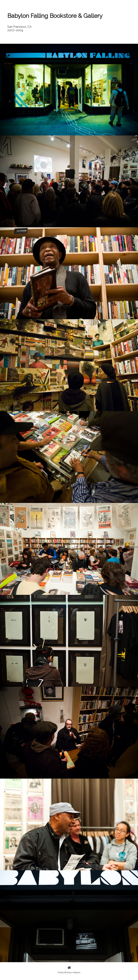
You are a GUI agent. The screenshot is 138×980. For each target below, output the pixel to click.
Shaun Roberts (74, 972)
